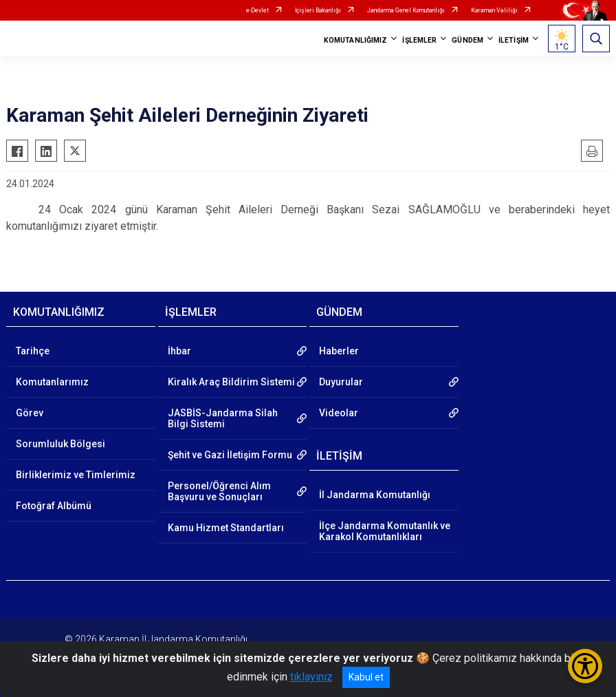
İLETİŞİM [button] (514, 40)
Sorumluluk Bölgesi (60, 444)
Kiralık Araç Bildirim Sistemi (231, 382)
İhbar (179, 351)
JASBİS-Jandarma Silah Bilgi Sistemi (223, 418)
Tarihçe (33, 351)
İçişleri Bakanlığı (318, 10)
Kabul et (366, 677)
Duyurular (341, 382)
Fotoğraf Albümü (54, 506)
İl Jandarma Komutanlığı (375, 495)
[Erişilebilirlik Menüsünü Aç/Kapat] (585, 666)
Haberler (339, 351)
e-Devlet (257, 10)
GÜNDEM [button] (467, 40)
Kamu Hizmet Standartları (226, 528)
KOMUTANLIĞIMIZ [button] (355, 40)
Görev (30, 413)
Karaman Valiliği (494, 10)
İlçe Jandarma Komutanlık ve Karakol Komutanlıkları (385, 531)
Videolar (339, 413)
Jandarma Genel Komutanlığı (406, 10)
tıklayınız (311, 677)
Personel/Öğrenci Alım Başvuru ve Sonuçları (219, 491)
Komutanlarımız (52, 382)
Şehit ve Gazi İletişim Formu (230, 455)
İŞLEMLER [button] (419, 40)
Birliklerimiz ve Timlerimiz (76, 475)
